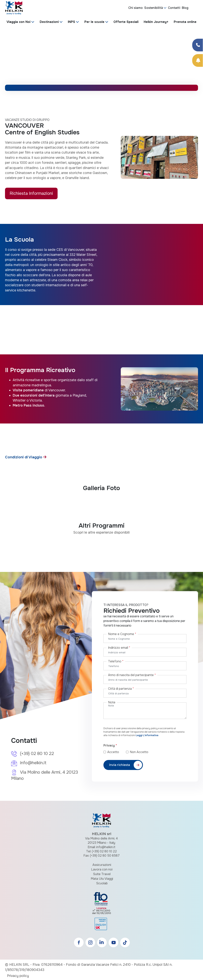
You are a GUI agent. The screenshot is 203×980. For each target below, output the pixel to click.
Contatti (174, 8)
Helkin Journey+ (156, 22)
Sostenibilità (154, 8)
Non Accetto (139, 752)
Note (112, 702)
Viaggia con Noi (18, 22)
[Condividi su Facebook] (198, 45)
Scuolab (102, 883)
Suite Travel (102, 874)
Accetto (116, 752)
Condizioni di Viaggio (24, 457)
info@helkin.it (33, 763)
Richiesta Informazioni (31, 193)
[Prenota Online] (198, 60)
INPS (71, 22)
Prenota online (185, 22)
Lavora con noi (102, 869)
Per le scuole (94, 22)
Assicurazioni (102, 865)
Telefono (116, 661)
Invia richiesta (120, 765)
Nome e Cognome (122, 634)
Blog (185, 8)
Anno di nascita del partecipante (132, 675)
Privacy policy (18, 976)
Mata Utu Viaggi (102, 879)
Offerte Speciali (126, 22)
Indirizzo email (119, 648)
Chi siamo (135, 8)
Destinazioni (49, 22)
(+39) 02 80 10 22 (37, 754)
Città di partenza (121, 689)
